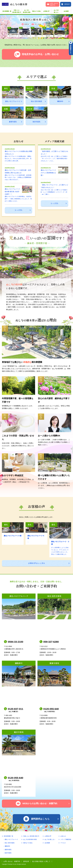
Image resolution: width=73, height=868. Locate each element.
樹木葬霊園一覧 (7, 11)
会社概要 (66, 11)
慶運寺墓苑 (8, 850)
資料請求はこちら (71, 48)
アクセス (63, 843)
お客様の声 (46, 11)
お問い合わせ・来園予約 (12, 861)
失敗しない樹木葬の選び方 (17, 11)
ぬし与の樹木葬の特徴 (27, 11)
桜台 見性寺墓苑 (10, 843)
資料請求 (26, 861)
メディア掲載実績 (66, 839)
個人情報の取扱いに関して (41, 861)
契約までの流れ (37, 11)
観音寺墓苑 (8, 853)
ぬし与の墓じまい (56, 11)
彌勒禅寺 (7, 846)
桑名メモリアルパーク (11, 839)
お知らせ (63, 836)
